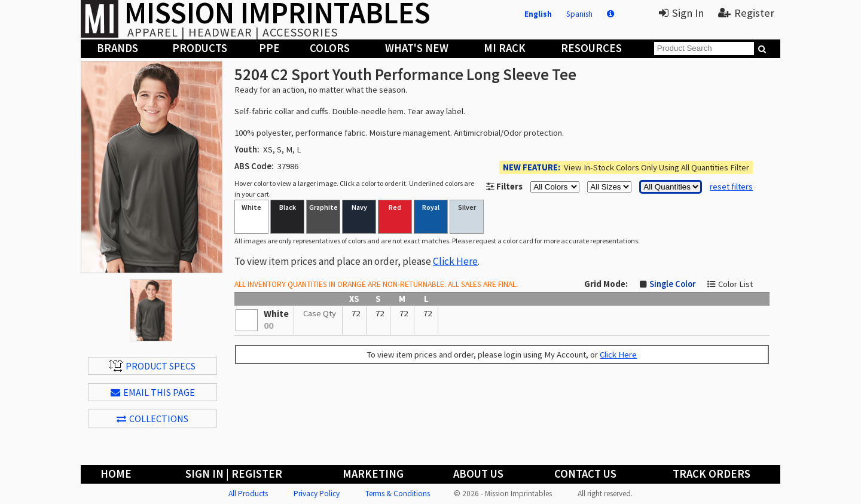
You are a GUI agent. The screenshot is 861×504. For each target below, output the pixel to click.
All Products (248, 494)
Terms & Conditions (398, 494)
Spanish (579, 14)
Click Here (455, 261)
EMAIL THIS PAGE (153, 392)
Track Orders (712, 474)
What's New (417, 48)
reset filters (731, 187)
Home (116, 474)
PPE (269, 48)
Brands (117, 48)
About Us (478, 474)
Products (200, 48)
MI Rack (505, 48)
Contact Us (585, 474)
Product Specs (152, 366)
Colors (330, 48)
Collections (152, 419)
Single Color (672, 284)
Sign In (681, 13)
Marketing (373, 474)
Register (746, 13)
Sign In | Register (234, 474)
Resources (591, 48)
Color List (735, 284)
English (538, 14)
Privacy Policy (317, 494)
